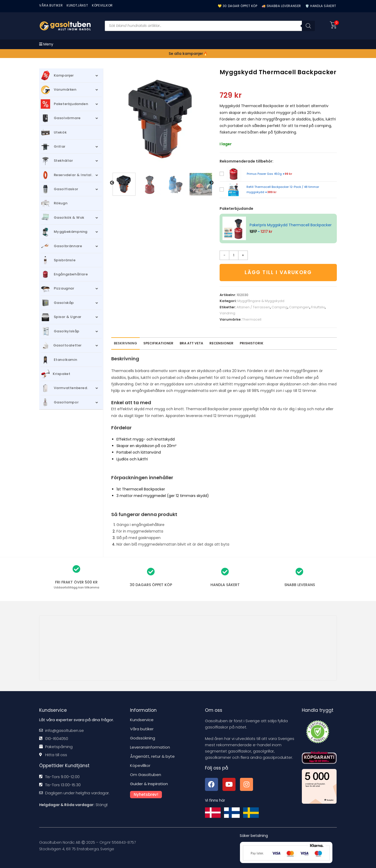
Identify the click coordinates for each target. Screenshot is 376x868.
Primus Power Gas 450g (269, 174)
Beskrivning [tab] (125, 343)
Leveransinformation (150, 747)
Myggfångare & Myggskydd (261, 301)
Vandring (227, 313)
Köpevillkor (140, 765)
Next (211, 183)
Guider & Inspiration (149, 784)
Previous (112, 183)
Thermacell (252, 319)
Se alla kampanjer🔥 (188, 54)
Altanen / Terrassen (253, 307)
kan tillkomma (77, 587)
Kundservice (142, 720)
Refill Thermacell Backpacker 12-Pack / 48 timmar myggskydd (283, 189)
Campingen (299, 307)
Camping (280, 307)
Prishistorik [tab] (252, 343)
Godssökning (143, 738)
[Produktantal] (234, 255)
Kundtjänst (77, 5)
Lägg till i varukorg (278, 272)
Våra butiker (142, 729)
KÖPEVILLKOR (102, 5)
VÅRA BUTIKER (51, 5)
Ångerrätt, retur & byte (152, 756)
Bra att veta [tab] (191, 343)
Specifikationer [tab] (158, 343)
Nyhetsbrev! (146, 794)
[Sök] (308, 26)
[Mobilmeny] (46, 44)
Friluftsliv (318, 307)
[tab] (221, 343)
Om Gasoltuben (146, 775)
